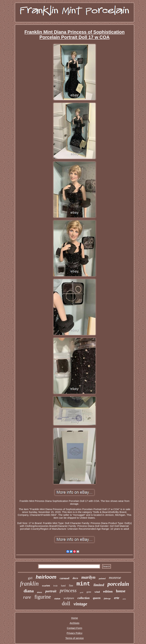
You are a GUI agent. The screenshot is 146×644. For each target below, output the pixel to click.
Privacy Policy (74, 633)
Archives (75, 623)
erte (117, 598)
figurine (43, 597)
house (121, 591)
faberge (107, 598)
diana (29, 591)
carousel (65, 578)
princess (68, 590)
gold (82, 592)
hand (63, 586)
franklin (29, 584)
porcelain (118, 584)
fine (71, 586)
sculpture (69, 598)
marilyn (88, 577)
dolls (124, 599)
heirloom (46, 577)
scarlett (46, 586)
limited (99, 585)
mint (83, 584)
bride (55, 586)
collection (84, 598)
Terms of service (74, 638)
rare (27, 597)
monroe (115, 578)
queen (97, 598)
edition (108, 591)
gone (89, 592)
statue (57, 599)
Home (75, 618)
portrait (51, 591)
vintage (80, 604)
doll (66, 603)
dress (39, 592)
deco (75, 578)
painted (102, 578)
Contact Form (75, 628)
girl (30, 578)
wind (97, 592)
